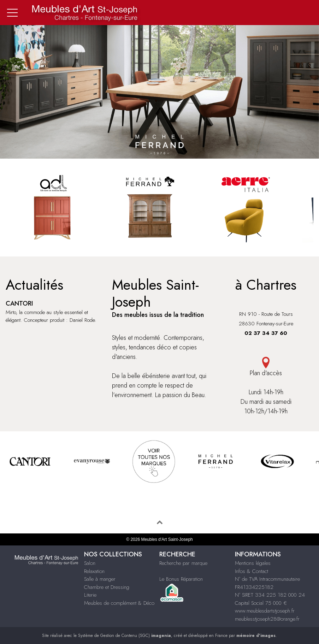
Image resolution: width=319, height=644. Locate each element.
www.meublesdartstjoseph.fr (265, 611)
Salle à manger (100, 579)
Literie (90, 595)
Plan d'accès (266, 367)
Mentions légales (253, 563)
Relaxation (94, 571)
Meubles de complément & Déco (119, 603)
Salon (90, 563)
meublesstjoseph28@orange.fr (267, 619)
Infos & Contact (252, 571)
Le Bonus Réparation (181, 579)
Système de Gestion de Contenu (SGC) (125, 636)
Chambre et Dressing (107, 587)
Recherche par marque (183, 563)
